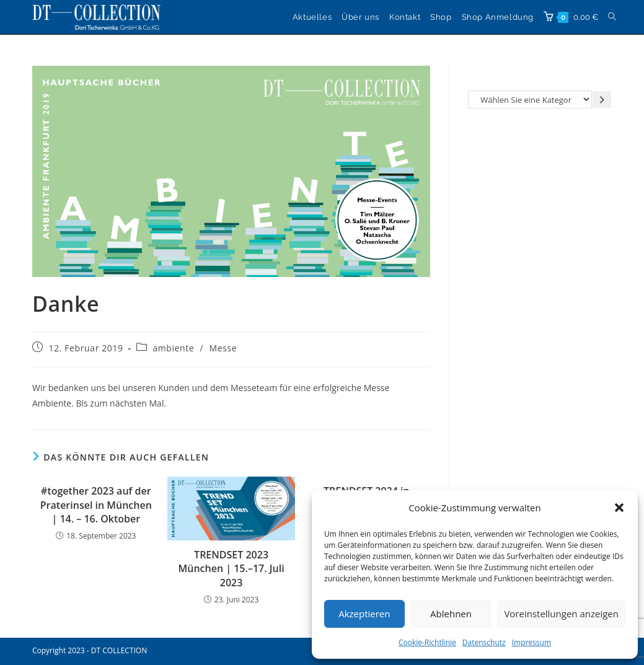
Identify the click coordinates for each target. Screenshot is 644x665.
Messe (223, 348)
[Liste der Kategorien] (530, 99)
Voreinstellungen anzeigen (561, 614)
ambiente (173, 348)
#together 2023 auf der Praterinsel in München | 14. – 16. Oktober (96, 505)
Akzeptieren (364, 614)
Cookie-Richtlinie (427, 642)
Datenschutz (484, 642)
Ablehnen (451, 614)
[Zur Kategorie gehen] (602, 99)
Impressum (532, 642)
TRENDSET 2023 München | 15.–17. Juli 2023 (232, 569)
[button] (619, 508)
